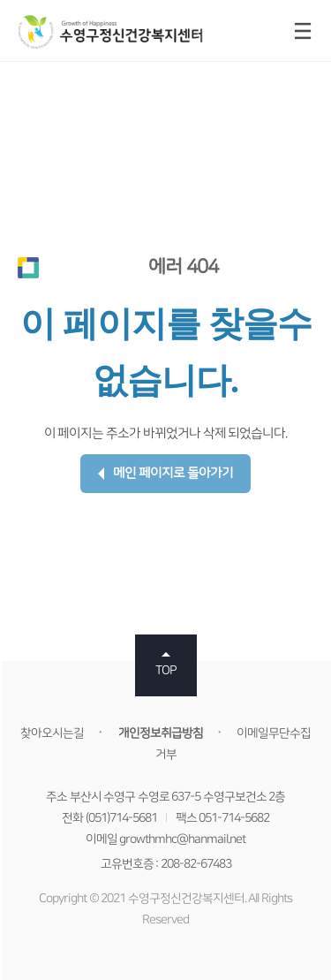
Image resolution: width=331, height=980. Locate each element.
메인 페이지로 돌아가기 (165, 473)
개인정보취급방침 (161, 733)
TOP (166, 671)
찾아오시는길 (52, 733)
